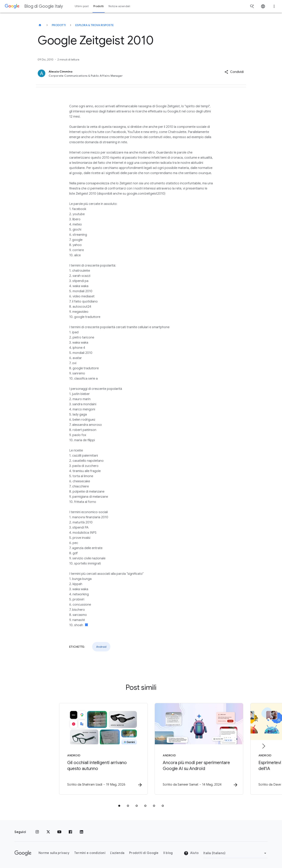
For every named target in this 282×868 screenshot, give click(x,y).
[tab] (119, 806)
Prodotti (59, 25)
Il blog (168, 853)
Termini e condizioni (90, 853)
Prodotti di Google (144, 853)
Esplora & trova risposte (95, 25)
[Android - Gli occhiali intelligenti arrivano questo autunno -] (89, 749)
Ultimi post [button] (82, 6)
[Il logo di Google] (23, 853)
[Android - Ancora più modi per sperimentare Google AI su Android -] (193, 749)
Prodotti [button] (99, 6)
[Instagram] (37, 832)
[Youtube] (59, 832)
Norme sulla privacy (54, 853)
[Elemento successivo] (263, 746)
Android (101, 647)
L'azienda (117, 853)
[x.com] (48, 832)
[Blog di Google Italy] (40, 25)
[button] (234, 72)
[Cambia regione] (235, 853)
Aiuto (191, 853)
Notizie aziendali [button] (119, 6)
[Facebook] (70, 832)
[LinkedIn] (81, 832)
